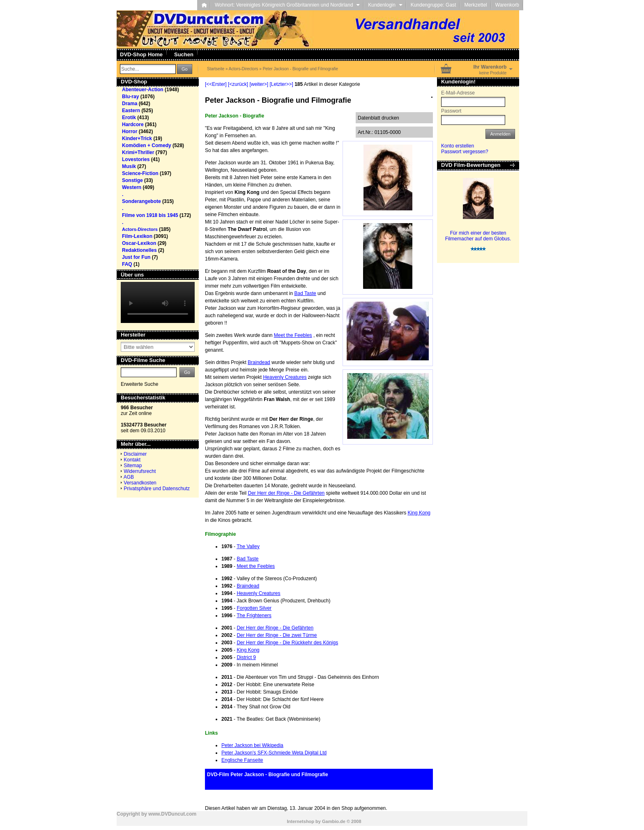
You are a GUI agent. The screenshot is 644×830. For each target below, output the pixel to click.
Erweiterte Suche (139, 384)
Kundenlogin (385, 5)
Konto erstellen (458, 146)
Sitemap (133, 466)
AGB (129, 477)
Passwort (451, 111)
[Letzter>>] (281, 84)
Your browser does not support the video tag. (158, 302)
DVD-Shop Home (141, 54)
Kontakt (132, 460)
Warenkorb (507, 5)
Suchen (184, 54)
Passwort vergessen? (465, 152)
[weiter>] (259, 84)
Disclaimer (135, 454)
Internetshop (300, 821)
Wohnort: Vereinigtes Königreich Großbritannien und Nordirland (287, 5)
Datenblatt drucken (378, 118)
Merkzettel (475, 5)
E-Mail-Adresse (458, 93)
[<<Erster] (216, 84)
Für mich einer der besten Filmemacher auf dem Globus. (478, 236)
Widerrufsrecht (140, 471)
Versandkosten (140, 483)
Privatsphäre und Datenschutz (157, 489)
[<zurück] (238, 84)
